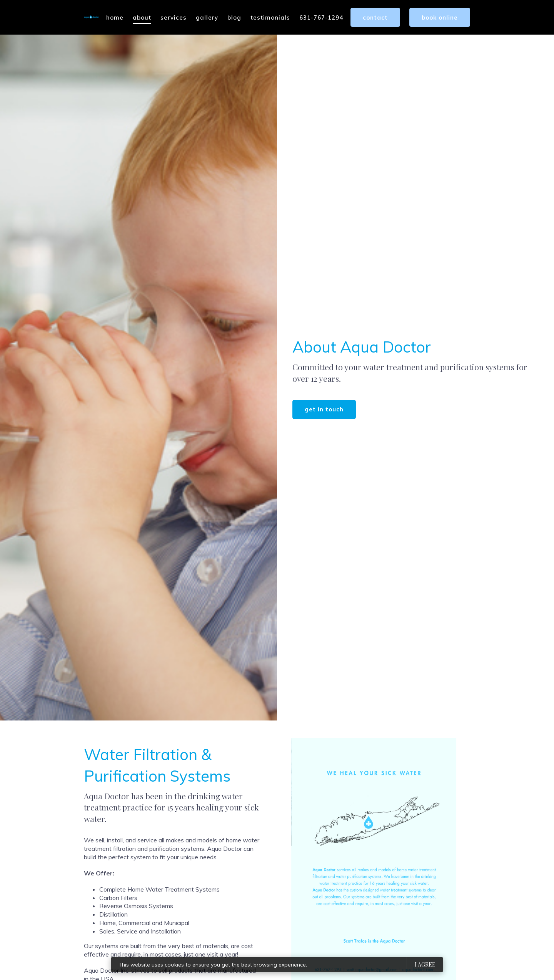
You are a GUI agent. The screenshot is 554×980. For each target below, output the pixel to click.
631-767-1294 (321, 17)
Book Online (440, 17)
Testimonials (270, 17)
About (142, 17)
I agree (425, 964)
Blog (234, 17)
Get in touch (324, 409)
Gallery (207, 17)
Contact (375, 17)
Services (174, 17)
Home (115, 17)
